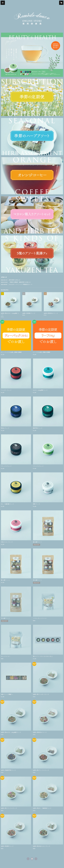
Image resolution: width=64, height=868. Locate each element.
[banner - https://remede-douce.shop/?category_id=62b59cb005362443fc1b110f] (32, 97)
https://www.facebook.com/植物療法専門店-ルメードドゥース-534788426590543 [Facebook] (28, 859)
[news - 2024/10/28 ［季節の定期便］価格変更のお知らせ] (32, 282)
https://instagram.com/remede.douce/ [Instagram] (32, 859)
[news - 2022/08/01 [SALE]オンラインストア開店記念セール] (32, 284)
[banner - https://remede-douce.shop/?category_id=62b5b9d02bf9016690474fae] (32, 176)
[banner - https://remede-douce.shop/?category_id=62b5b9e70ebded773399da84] (32, 215)
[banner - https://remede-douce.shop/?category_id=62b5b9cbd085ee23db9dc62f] (32, 137)
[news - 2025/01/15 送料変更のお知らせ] (32, 280)
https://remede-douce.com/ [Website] (36, 859)
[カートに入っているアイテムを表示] (61, 3)
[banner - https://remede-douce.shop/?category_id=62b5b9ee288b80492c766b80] (32, 254)
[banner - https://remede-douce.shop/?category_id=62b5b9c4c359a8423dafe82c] (32, 55)
